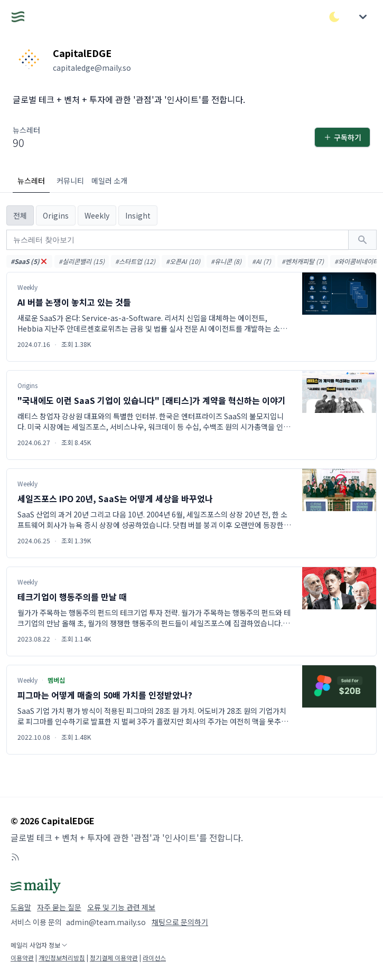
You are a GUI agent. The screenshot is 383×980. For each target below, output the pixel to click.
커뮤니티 (70, 181)
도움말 (21, 907)
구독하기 (342, 137)
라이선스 (154, 958)
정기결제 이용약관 (114, 958)
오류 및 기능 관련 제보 (121, 907)
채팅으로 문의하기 (180, 922)
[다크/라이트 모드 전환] (334, 17)
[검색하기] (362, 240)
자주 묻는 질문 (59, 907)
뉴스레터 (31, 181)
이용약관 (22, 958)
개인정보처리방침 (62, 958)
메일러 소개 (109, 181)
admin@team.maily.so (106, 922)
